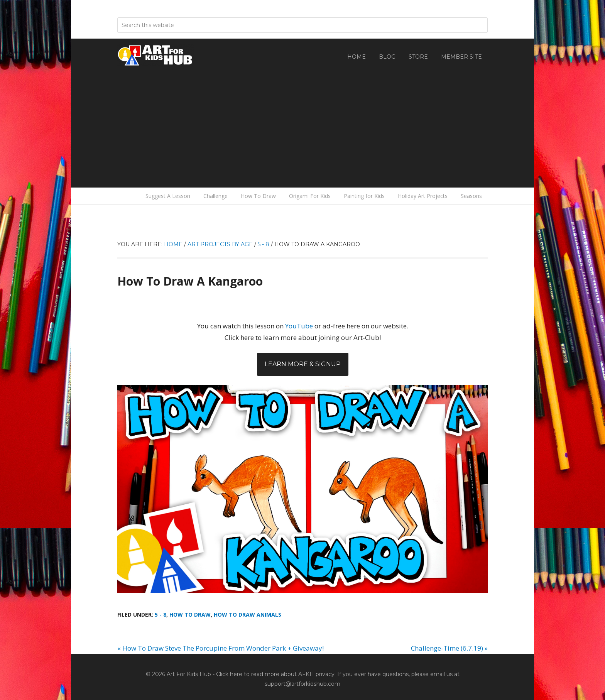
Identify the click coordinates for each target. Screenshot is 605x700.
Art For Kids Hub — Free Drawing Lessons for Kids (156, 55)
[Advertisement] (302, 124)
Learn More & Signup (303, 364)
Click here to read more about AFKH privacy (275, 674)
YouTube (299, 326)
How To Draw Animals (248, 615)
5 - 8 (161, 615)
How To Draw (190, 615)
